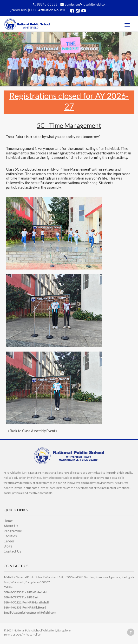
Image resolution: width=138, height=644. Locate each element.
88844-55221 (13, 602)
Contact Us (12, 551)
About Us (11, 526)
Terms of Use (12, 634)
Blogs (8, 546)
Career (9, 541)
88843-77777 (13, 597)
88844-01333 (13, 607)
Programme (13, 531)
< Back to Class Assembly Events (32, 431)
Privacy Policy (32, 634)
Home (8, 521)
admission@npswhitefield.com (83, 4)
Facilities (10, 536)
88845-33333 (45, 4)
